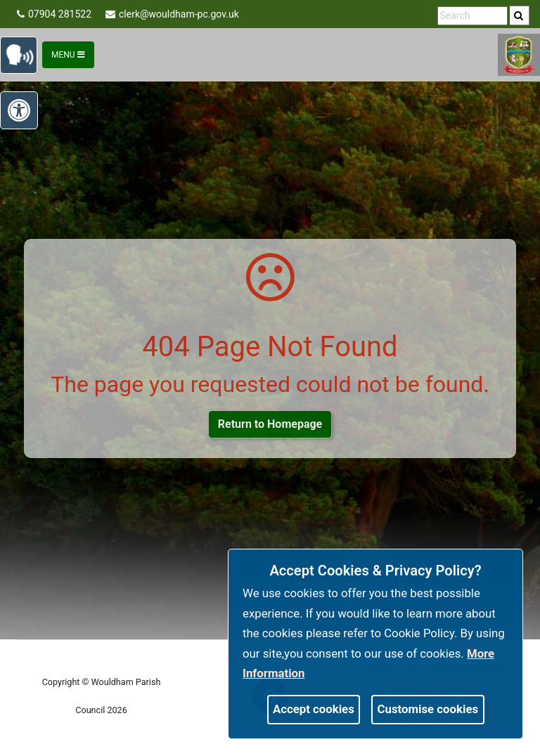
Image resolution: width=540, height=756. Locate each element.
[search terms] (472, 16)
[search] (520, 15)
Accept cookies (314, 709)
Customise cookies (428, 709)
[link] (519, 15)
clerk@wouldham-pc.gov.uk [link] (172, 14)
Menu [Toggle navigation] (68, 55)
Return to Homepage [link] (270, 424)
